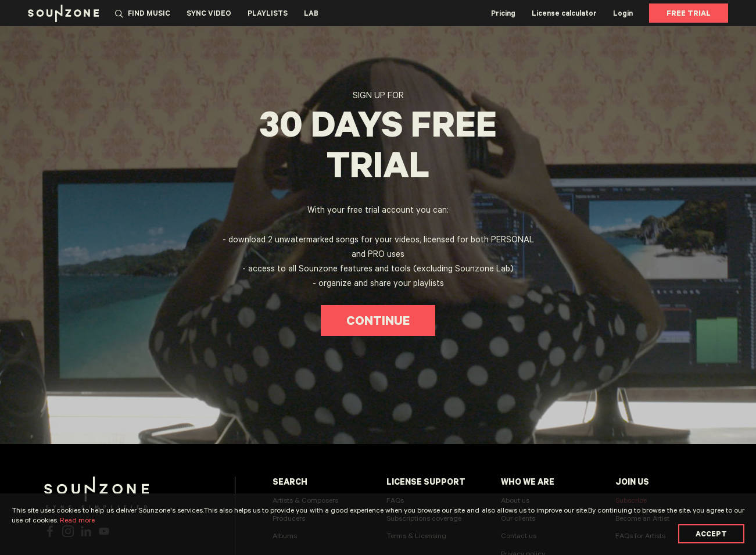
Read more (77, 520)
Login (623, 13)
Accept (711, 533)
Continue (378, 320)
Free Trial (689, 13)
